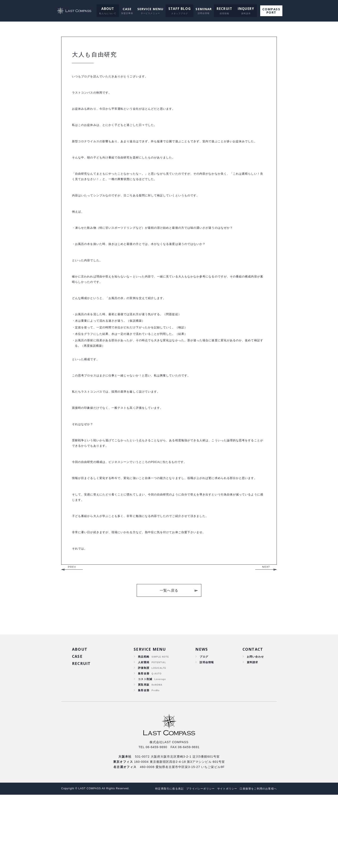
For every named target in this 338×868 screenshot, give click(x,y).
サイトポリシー (223, 862)
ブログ (203, 726)
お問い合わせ (254, 726)
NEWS (200, 718)
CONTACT (251, 718)
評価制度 (144, 738)
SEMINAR (203, 9)
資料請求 (251, 732)
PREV (72, 635)
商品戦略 (144, 726)
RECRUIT (223, 9)
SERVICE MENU (151, 9)
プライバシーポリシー (194, 862)
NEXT (266, 635)
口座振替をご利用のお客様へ (257, 862)
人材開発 (144, 732)
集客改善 (144, 744)
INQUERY (243, 9)
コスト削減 (145, 750)
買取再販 (144, 757)
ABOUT (109, 9)
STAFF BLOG (179, 9)
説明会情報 (206, 732)
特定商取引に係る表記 (160, 862)
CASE (127, 9)
